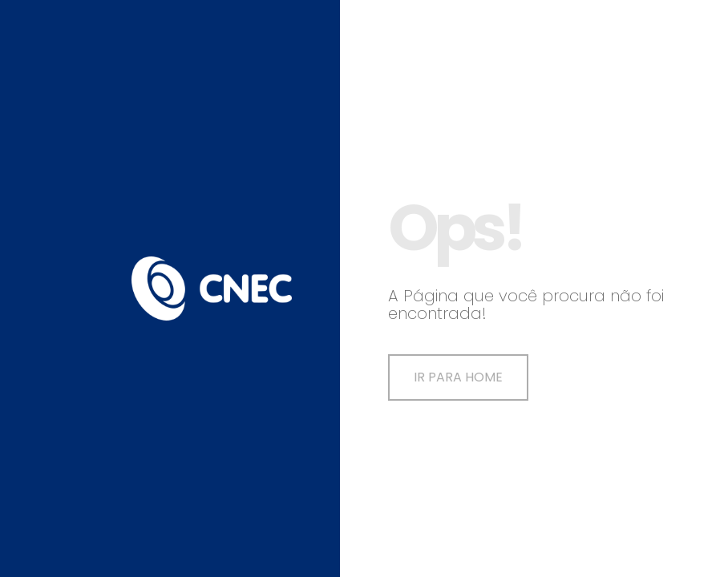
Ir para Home (458, 377)
